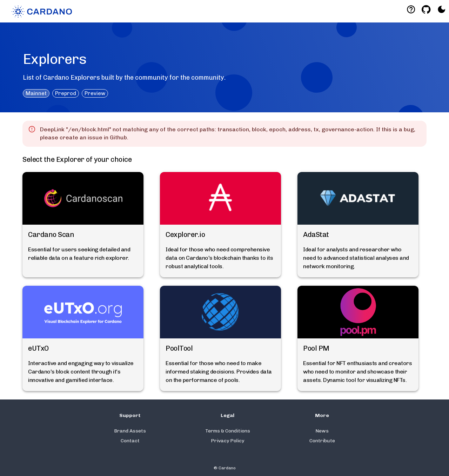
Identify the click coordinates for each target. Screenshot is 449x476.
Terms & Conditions (228, 431)
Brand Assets (130, 431)
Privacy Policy (227, 441)
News (322, 431)
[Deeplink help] (411, 9)
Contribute (322, 441)
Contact (130, 441)
